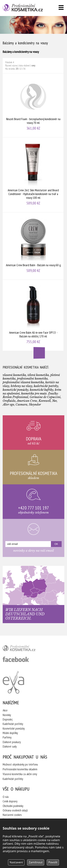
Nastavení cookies (12, 815)
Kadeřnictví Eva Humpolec (13, 682)
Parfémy (7, 737)
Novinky (7, 715)
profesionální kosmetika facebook (16, 659)
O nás (6, 797)
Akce (5, 710)
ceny (33, 65)
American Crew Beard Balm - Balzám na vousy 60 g (33, 246)
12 (21, 69)
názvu (15, 65)
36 (24, 69)
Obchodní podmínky (13, 806)
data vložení (24, 65)
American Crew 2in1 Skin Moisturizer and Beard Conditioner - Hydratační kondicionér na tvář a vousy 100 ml (33, 175)
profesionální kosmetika (25, 649)
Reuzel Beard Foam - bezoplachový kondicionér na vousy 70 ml (33, 105)
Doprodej (8, 719)
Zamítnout (36, 862)
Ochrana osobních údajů (15, 810)
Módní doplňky (10, 733)
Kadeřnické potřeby (13, 724)
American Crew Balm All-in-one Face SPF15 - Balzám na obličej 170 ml (33, 315)
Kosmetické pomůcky (14, 728)
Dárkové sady (10, 746)
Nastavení (16, 862)
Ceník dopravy (10, 801)
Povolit (53, 862)
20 (17, 69)
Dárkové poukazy (12, 742)
